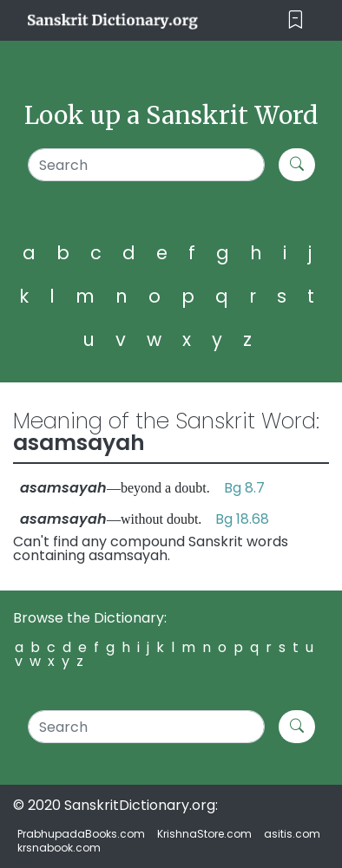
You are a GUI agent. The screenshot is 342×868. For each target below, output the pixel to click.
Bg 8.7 (244, 488)
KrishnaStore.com (204, 834)
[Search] (146, 165)
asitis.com (292, 834)
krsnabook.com (59, 848)
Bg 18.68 (242, 519)
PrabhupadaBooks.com (81, 834)
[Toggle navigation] (296, 20)
